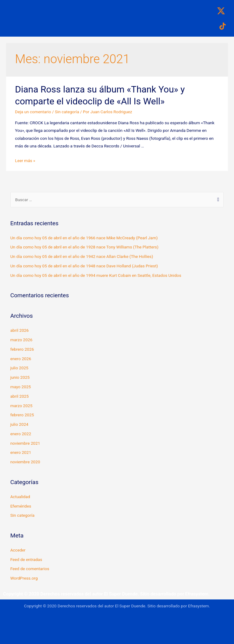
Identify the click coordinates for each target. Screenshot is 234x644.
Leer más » (25, 161)
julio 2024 (19, 424)
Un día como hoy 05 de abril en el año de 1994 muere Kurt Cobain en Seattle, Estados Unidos (96, 275)
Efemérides (21, 506)
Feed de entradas (26, 559)
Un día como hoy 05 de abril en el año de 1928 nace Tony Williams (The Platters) (84, 247)
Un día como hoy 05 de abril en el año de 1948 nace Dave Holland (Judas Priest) (84, 266)
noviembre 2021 (25, 443)
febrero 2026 (22, 349)
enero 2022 (21, 434)
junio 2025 (20, 377)
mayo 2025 (21, 387)
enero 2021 (21, 452)
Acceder (18, 550)
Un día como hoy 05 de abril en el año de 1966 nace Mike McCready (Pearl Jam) (84, 238)
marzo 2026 (21, 340)
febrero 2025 (22, 415)
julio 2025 (19, 368)
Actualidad (20, 497)
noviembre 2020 (25, 462)
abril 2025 (20, 396)
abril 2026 (20, 330)
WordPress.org (24, 578)
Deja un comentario (33, 112)
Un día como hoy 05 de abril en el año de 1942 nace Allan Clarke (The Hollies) (82, 256)
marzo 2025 (21, 406)
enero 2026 (21, 359)
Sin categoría (67, 112)
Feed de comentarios (30, 569)
